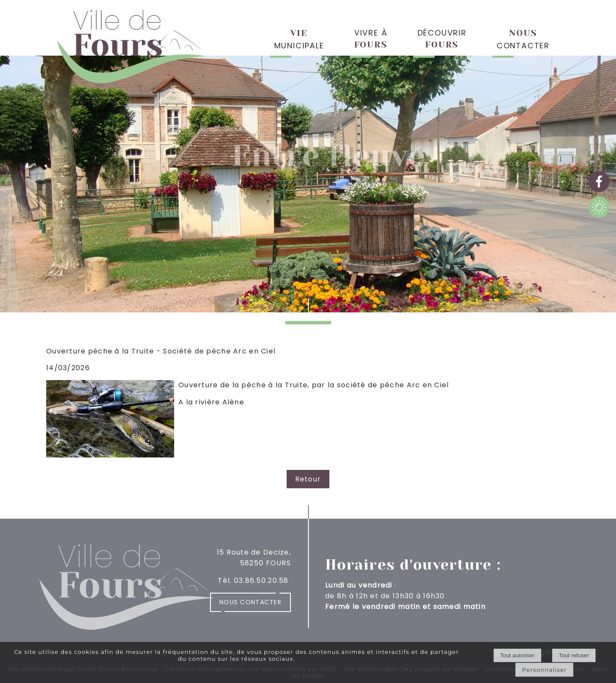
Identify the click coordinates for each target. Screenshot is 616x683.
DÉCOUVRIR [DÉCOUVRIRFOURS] (442, 39)
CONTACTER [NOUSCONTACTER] (523, 40)
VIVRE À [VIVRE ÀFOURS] (371, 39)
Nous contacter (250, 602)
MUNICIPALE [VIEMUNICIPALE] (299, 40)
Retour (308, 479)
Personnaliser (544, 670)
